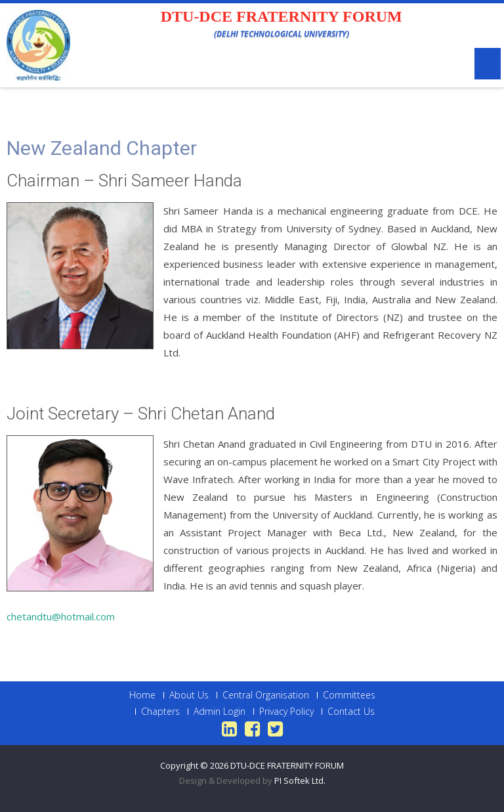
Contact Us (351, 712)
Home (142, 695)
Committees (349, 695)
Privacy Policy (286, 712)
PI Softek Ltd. (300, 780)
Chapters (160, 712)
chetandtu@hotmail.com (61, 616)
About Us (189, 695)
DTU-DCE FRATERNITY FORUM (287, 765)
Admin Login (220, 712)
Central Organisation (266, 695)
